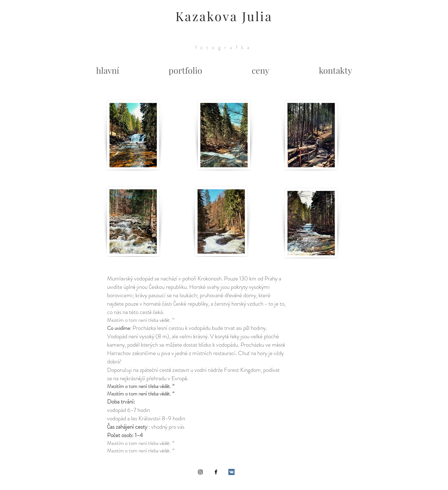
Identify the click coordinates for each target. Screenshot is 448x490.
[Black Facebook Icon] (216, 472)
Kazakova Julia (224, 16)
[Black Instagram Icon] (200, 472)
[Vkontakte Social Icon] (231, 472)
